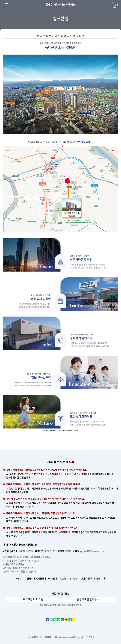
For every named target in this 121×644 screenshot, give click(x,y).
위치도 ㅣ (31, 579)
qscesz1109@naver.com (89, 551)
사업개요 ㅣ (21, 579)
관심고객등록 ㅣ (88, 579)
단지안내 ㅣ (75, 579)
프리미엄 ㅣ (52, 579)
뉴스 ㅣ (99, 579)
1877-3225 (45, 551)
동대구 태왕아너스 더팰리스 (60, 5)
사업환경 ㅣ (63, 579)
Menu (6, 5)
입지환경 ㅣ (41, 579)
